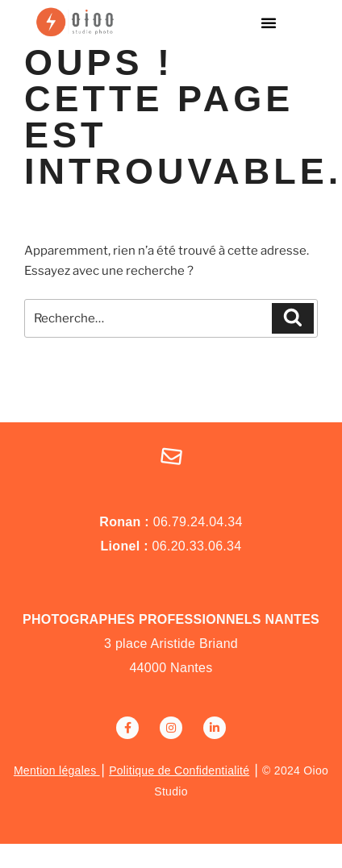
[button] (269, 23)
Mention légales (57, 770)
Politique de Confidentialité (179, 770)
